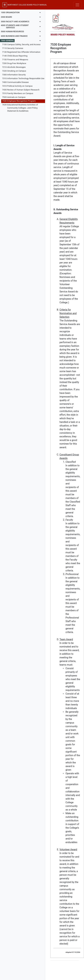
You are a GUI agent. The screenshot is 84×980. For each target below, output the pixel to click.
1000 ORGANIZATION (10, 12)
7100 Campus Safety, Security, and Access (21, 44)
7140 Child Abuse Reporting (15, 56)
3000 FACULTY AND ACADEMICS (15, 22)
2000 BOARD (6, 17)
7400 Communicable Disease (15, 82)
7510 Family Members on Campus (18, 93)
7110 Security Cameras (13, 48)
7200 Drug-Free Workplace (14, 63)
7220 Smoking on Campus (14, 71)
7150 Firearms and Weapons (15, 59)
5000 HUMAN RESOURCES (12, 31)
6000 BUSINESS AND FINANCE (14, 36)
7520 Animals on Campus (14, 97)
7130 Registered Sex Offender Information (21, 52)
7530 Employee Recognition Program (19, 101)
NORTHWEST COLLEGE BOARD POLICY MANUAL (27, 5)
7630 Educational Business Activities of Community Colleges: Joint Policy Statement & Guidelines (20, 108)
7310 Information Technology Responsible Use (23, 78)
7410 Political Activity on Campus (17, 86)
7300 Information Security (14, 75)
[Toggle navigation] (77, 5)
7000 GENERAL (8, 41)
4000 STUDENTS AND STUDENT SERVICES (15, 26)
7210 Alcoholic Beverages (14, 67)
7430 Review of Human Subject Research (21, 90)
